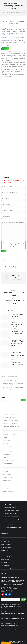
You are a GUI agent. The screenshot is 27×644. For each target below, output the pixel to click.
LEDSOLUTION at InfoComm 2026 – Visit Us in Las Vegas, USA (18, 325)
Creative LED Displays (8, 489)
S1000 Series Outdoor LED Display (10, 421)
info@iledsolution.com (9, 590)
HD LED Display (6, 440)
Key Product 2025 (5, 409)
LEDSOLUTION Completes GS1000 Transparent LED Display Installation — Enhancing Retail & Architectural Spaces (17, 344)
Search (3, 397)
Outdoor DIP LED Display (8, 449)
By (14, 259)
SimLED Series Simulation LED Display (11, 429)
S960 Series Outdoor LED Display (10, 423)
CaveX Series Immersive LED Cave (10, 435)
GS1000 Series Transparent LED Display (11, 426)
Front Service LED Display (8, 460)
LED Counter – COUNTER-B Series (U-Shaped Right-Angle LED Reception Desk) (14, 384)
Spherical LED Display (8, 477)
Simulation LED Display (8, 483)
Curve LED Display (7, 446)
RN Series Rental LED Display (9, 418)
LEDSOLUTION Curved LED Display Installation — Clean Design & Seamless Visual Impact (18, 355)
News (8, 259)
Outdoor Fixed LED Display (9, 452)
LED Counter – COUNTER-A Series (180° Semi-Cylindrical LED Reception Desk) (13, 380)
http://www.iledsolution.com (17, 279)
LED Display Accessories (8, 492)
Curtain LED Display (7, 458)
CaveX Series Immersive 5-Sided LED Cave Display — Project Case (18, 333)
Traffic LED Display (7, 475)
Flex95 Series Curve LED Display (10, 415)
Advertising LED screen (7, 37)
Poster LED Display (7, 466)
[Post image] (5, 317)
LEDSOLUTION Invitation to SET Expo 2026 (18, 316)
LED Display (4, 438)
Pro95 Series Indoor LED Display (10, 412)
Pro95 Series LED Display (10, 508)
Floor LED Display (7, 472)
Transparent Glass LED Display (9, 469)
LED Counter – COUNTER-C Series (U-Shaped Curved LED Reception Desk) (13, 388)
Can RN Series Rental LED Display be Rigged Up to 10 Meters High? (13, 611)
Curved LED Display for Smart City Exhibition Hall (12, 629)
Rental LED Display (7, 455)
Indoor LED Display (7, 443)
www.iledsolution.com (10, 592)
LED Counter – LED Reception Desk (9, 376)
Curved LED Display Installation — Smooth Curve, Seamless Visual (18, 364)
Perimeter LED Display (8, 463)
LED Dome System (7, 432)
